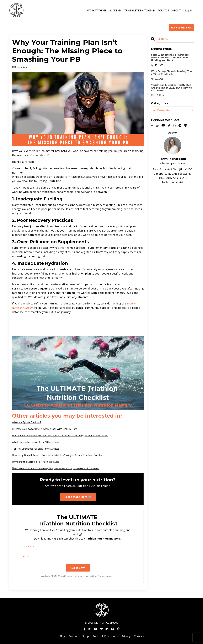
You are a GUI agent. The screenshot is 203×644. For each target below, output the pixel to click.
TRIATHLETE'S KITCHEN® (137, 10)
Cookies (139, 637)
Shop (86, 637)
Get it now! (78, 568)
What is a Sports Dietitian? (29, 422)
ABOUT (176, 10)
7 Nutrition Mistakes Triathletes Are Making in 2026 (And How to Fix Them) (171, 88)
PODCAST (162, 10)
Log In (189, 10)
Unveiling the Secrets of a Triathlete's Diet (39, 461)
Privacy (126, 637)
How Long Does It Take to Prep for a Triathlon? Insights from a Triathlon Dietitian (64, 455)
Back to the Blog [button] (181, 27)
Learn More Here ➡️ (78, 497)
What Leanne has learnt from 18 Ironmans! (39, 442)
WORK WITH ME (94, 10)
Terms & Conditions (105, 637)
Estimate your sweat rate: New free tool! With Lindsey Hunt (50, 429)
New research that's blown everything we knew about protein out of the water (62, 468)
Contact (74, 637)
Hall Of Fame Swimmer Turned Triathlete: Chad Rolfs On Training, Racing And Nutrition (68, 435)
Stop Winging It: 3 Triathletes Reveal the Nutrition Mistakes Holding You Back (170, 57)
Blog (62, 637)
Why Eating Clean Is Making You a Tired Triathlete (171, 73)
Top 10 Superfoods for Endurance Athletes (39, 448)
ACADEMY (113, 10)
